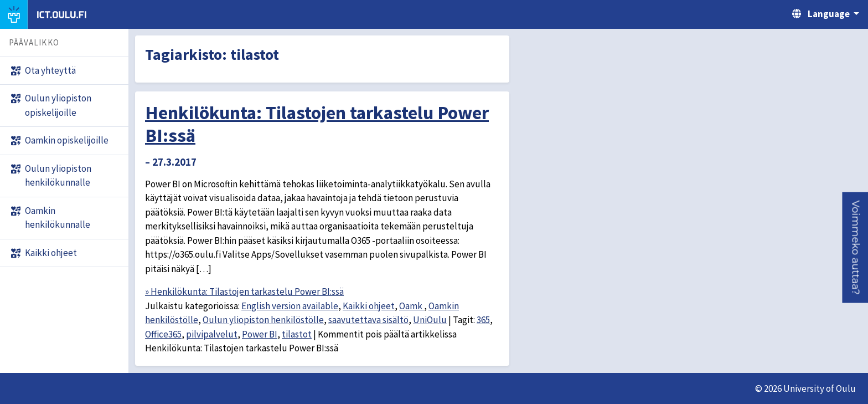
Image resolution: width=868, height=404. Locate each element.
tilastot (297, 334)
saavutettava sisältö (368, 320)
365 (483, 320)
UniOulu (430, 320)
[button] (855, 247)
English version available (290, 306)
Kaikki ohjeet (369, 306)
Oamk (412, 306)
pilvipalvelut (212, 334)
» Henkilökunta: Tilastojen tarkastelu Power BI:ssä (244, 292)
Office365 (163, 334)
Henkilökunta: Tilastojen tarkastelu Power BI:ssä (317, 124)
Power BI (260, 334)
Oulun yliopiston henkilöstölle (263, 320)
